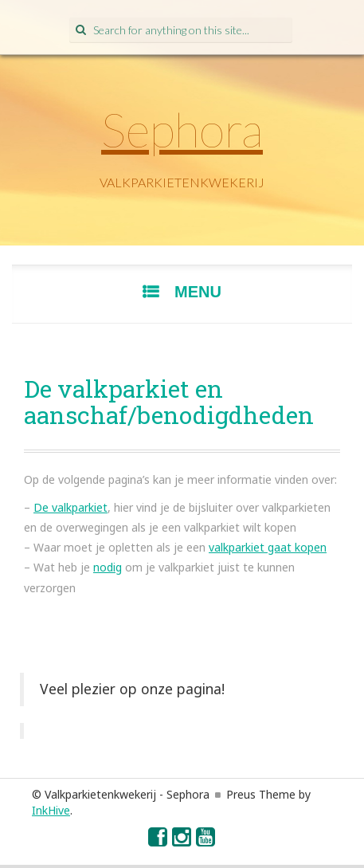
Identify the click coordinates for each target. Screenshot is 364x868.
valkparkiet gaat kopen (268, 547)
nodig (108, 567)
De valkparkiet (70, 507)
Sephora (182, 129)
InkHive (51, 810)
